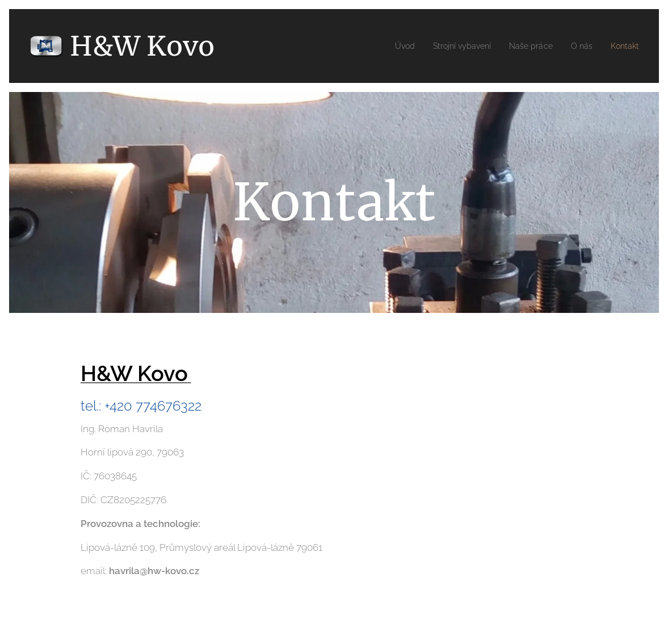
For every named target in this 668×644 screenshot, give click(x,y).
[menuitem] (388, 46)
